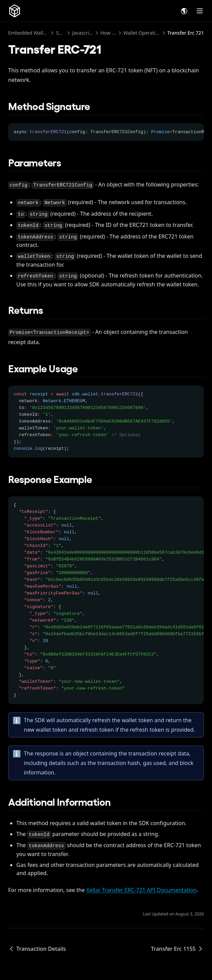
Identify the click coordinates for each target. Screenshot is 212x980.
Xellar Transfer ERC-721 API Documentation (141, 890)
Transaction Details (37, 949)
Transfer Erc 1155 (177, 949)
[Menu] (200, 11)
